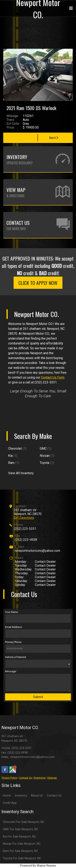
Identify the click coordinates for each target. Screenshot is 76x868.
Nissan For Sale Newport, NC (22, 844)
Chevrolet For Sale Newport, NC (24, 822)
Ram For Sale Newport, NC (20, 851)
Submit (38, 697)
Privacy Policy (9, 778)
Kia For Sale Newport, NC (19, 837)
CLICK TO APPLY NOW (38, 283)
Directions (40, 778)
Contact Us (25, 778)
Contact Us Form (53, 377)
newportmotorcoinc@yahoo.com (37, 551)
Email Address (38, 632)
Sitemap (52, 778)
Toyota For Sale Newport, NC (22, 858)
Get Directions (24, 518)
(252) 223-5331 (25, 529)
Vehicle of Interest (38, 662)
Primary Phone (38, 647)
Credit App (10, 803)
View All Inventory (21, 473)
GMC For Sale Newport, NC (20, 829)
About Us (37, 796)
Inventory (21, 796)
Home (7, 796)
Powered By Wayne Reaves (38, 866)
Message (38, 681)
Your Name (38, 617)
